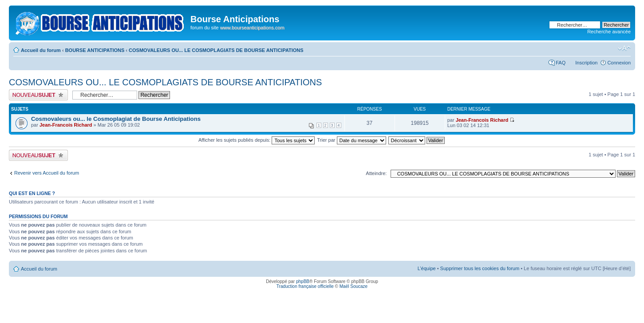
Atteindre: (376, 173)
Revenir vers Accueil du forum (47, 173)
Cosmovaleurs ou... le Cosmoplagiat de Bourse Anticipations (116, 119)
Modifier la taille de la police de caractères (624, 48)
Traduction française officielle (305, 286)
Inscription (586, 63)
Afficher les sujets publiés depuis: (257, 140)
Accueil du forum (41, 50)
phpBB (303, 281)
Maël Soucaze (354, 286)
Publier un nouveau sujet (38, 95)
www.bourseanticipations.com (252, 28)
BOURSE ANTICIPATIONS (95, 50)
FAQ (561, 63)
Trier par (351, 140)
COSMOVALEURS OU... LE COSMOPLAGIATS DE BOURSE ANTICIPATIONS (216, 50)
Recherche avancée (609, 32)
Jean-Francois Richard (66, 125)
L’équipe (427, 268)
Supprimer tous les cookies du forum (480, 268)
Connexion (619, 63)
